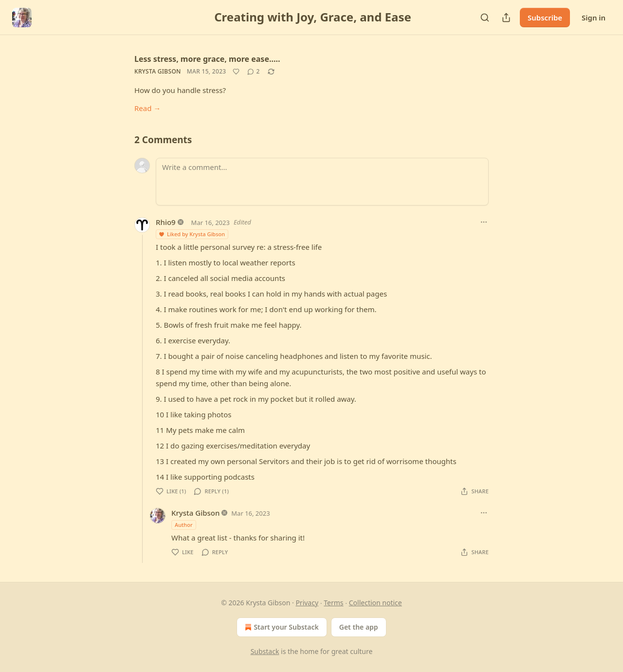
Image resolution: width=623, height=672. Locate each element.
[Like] (236, 72)
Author (184, 525)
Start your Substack (281, 627)
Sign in (594, 18)
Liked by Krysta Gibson (192, 234)
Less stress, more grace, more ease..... (207, 59)
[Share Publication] (506, 18)
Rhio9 (166, 222)
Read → (147, 108)
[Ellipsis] (484, 222)
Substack (265, 651)
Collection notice (376, 603)
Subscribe (545, 18)
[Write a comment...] (322, 182)
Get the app (359, 627)
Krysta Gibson (158, 71)
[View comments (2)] (253, 72)
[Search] (485, 18)
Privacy (307, 603)
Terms (333, 603)
